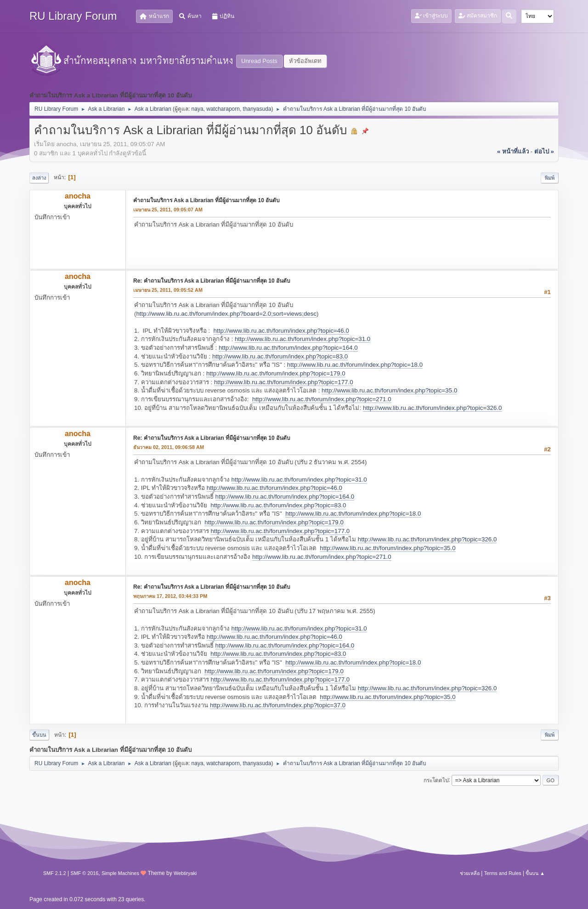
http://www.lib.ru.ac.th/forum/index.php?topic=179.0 (276, 373)
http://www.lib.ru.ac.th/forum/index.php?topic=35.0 (389, 390)
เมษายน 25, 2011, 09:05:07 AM (168, 210)
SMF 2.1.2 (55, 873)
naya (198, 109)
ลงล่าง (39, 178)
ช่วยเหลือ (470, 873)
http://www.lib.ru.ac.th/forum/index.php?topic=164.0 (288, 348)
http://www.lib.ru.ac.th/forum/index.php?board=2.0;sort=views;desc (226, 314)
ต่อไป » (544, 151)
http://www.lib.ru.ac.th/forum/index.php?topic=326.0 (433, 408)
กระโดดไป (436, 780)
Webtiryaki (185, 873)
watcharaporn (223, 109)
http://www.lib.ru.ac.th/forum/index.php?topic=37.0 (278, 705)
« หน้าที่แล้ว (513, 151)
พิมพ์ (550, 178)
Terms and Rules (503, 873)
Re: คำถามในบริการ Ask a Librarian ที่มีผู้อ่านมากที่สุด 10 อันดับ (212, 281)
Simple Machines (120, 873)
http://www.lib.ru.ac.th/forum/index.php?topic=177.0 (284, 382)
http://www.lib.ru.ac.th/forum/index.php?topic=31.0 (302, 339)
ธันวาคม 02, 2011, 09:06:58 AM (169, 447)
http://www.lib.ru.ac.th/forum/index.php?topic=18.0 (355, 365)
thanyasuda (257, 109)
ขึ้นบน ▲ (535, 873)
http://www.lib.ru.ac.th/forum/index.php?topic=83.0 (280, 356)
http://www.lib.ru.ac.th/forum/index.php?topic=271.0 (322, 399)
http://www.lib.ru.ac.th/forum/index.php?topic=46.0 (281, 331)
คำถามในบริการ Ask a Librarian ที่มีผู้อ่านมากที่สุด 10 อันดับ (206, 200)
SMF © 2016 (85, 873)
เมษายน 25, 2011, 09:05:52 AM (168, 290)
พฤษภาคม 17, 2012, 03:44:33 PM (170, 596)
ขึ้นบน (39, 735)
